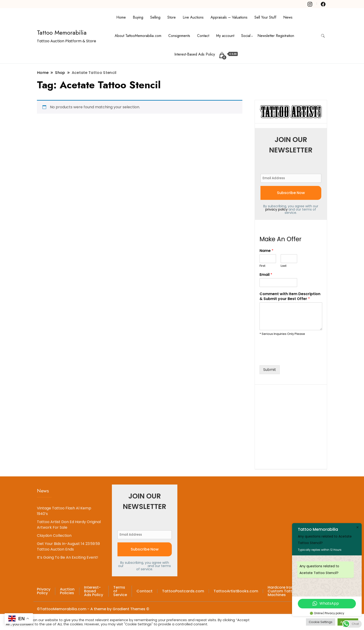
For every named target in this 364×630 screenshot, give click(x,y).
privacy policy (276, 209)
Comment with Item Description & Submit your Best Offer (290, 297)
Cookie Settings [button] (321, 622)
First (262, 266)
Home (121, 17)
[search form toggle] (323, 36)
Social (246, 36)
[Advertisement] (294, 426)
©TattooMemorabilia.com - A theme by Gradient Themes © (93, 609)
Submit (270, 370)
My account (225, 36)
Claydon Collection (54, 536)
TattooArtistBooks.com (236, 591)
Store (172, 17)
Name (266, 251)
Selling (155, 17)
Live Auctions (193, 17)
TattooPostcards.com (183, 591)
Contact (203, 36)
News (288, 17)
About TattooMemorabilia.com (138, 36)
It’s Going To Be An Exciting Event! (68, 557)
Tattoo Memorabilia (62, 33)
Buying (138, 17)
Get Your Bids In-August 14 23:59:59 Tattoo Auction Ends (68, 546)
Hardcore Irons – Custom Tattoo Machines (283, 591)
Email (266, 275)
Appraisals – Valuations (229, 17)
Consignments (179, 36)
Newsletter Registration (276, 36)
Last (284, 266)
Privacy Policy (44, 591)
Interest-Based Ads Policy (195, 54)
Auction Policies (67, 591)
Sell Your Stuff (265, 17)
